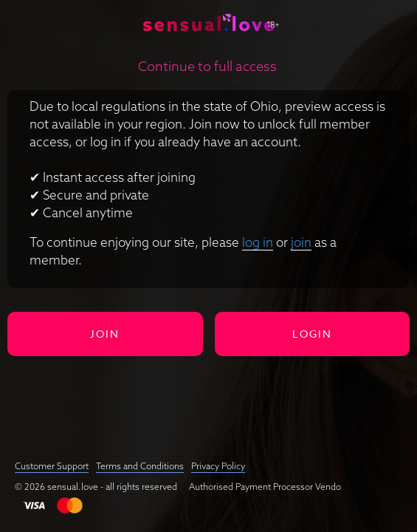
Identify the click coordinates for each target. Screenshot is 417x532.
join (301, 242)
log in (258, 242)
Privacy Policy (218, 466)
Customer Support (52, 466)
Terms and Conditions (140, 466)
